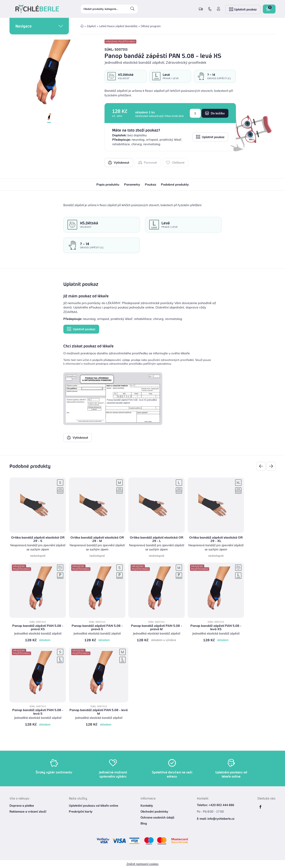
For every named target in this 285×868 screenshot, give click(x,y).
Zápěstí (91, 26)
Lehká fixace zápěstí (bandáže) (118, 26)
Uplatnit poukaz (210, 137)
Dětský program (151, 26)
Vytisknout (119, 162)
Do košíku (215, 113)
